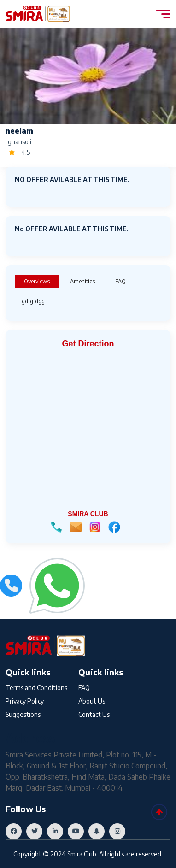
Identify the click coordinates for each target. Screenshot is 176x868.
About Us (92, 701)
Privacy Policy (25, 701)
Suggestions (23, 714)
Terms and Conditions (36, 688)
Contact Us (94, 714)
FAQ (84, 688)
